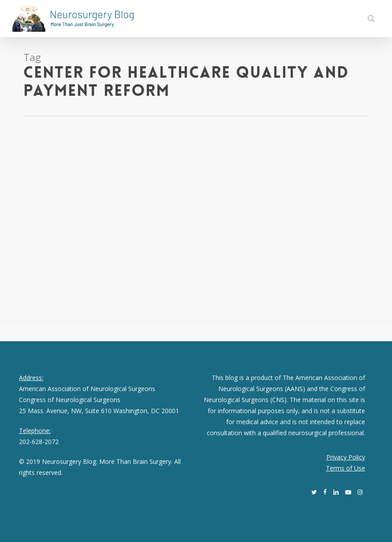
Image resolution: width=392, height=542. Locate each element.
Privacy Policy (346, 457)
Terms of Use (345, 468)
